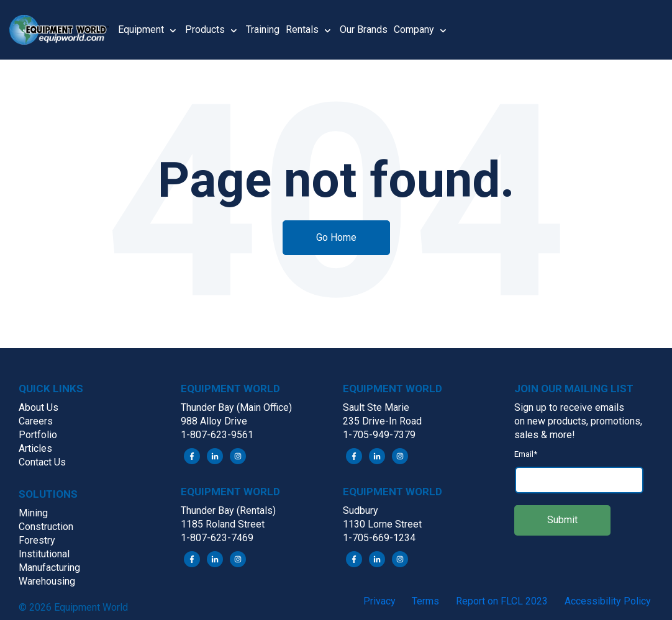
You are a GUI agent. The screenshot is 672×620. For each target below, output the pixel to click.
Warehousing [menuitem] (47, 581)
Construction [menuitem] (46, 527)
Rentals (302, 29)
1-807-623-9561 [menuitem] (217, 435)
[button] (64, 30)
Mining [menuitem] (33, 513)
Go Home (336, 237)
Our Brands (364, 29)
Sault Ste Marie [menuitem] (376, 407)
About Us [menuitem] (39, 407)
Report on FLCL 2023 (502, 601)
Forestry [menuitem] (37, 540)
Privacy (379, 601)
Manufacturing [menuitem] (49, 568)
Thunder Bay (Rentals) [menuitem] (228, 510)
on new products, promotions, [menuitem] (578, 421)
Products (205, 29)
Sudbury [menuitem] (361, 510)
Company (414, 29)
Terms (425, 601)
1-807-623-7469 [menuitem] (217, 538)
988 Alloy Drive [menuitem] (214, 421)
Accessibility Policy (608, 601)
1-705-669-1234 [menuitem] (379, 538)
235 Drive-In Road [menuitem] (382, 421)
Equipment (141, 29)
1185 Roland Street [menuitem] (223, 524)
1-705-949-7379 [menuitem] (379, 435)
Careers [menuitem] (36, 421)
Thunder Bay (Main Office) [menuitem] (236, 407)
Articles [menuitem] (35, 448)
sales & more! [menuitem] (545, 435)
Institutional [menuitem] (44, 554)
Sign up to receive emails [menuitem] (569, 407)
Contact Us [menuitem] (42, 462)
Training (263, 29)
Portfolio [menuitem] (38, 435)
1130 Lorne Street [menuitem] (382, 524)
